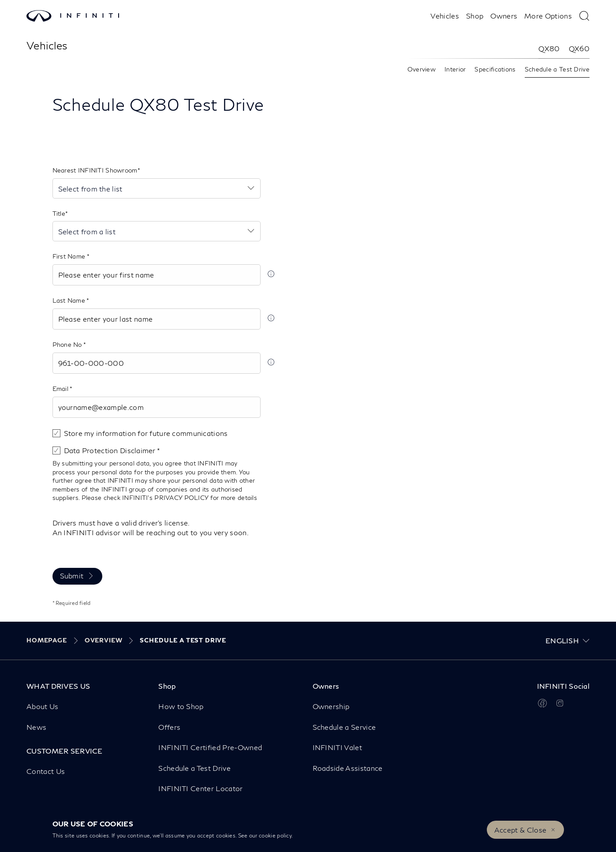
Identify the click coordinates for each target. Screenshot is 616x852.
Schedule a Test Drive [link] (557, 69)
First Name (70, 256)
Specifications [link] (495, 69)
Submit (72, 576)
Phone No (68, 344)
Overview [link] (422, 69)
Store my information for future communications (146, 433)
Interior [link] (455, 69)
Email (61, 388)
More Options (548, 16)
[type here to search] (584, 16)
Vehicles (445, 16)
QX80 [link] (549, 48)
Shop (475, 16)
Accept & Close (520, 830)
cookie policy (275, 835)
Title (59, 213)
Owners (504, 16)
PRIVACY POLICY (181, 497)
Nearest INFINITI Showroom (95, 170)
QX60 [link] (579, 48)
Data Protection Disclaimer (111, 450)
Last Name (70, 300)
